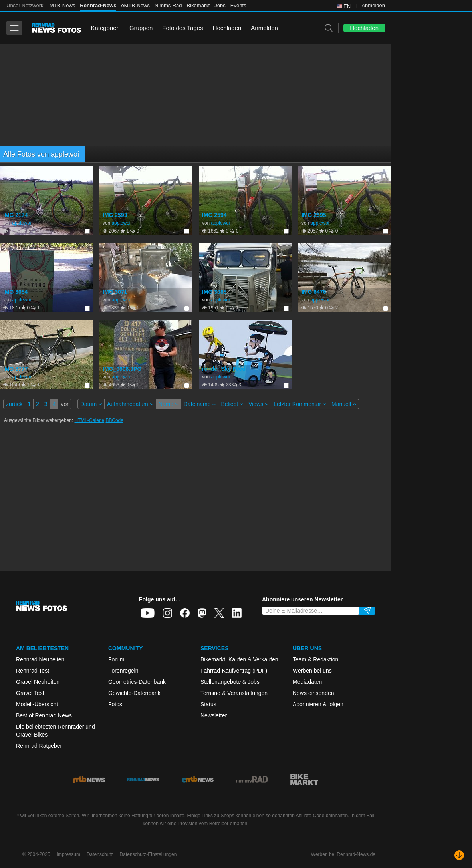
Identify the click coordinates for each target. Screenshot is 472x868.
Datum (91, 404)
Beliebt (232, 404)
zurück (14, 404)
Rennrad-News (98, 5)
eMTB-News (135, 5)
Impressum (68, 854)
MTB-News (62, 5)
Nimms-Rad (168, 5)
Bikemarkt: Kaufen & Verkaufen (239, 659)
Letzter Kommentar (300, 404)
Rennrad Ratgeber (39, 746)
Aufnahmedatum (130, 404)
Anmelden (373, 5)
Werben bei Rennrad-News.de (343, 854)
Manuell (344, 404)
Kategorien (105, 28)
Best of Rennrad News (44, 715)
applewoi (21, 223)
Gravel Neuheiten (38, 682)
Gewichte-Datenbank (134, 693)
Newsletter (214, 715)
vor (64, 404)
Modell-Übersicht (37, 704)
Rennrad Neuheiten (40, 659)
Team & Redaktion (315, 659)
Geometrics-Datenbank (137, 682)
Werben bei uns (312, 671)
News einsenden (313, 693)
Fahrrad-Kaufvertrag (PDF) (234, 671)
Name (169, 404)
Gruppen (141, 28)
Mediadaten (307, 682)
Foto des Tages (182, 28)
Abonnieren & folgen (318, 704)
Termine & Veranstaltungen (234, 693)
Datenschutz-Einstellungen (148, 854)
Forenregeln (123, 671)
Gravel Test (30, 693)
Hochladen (227, 28)
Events (238, 5)
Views (258, 404)
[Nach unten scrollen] (459, 855)
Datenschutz (100, 854)
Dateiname (200, 404)
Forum (116, 659)
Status (208, 704)
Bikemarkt (198, 5)
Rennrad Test (33, 671)
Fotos (115, 704)
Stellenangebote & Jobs (230, 682)
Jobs (220, 5)
